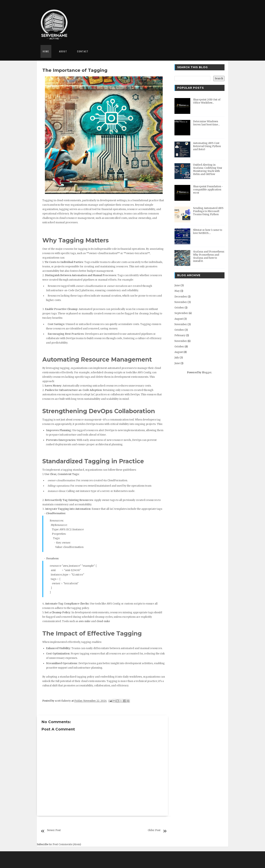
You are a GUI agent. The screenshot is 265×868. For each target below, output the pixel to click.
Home (46, 51)
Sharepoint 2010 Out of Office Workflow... (207, 101)
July (177, 358)
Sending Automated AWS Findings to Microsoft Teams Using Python (208, 211)
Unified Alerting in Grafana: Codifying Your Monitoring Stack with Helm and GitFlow (208, 169)
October (179, 308)
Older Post (154, 830)
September (181, 313)
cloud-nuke (103, 621)
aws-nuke (85, 621)
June (177, 285)
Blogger (207, 372)
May (177, 291)
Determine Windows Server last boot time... (206, 123)
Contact (83, 51)
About (63, 51)
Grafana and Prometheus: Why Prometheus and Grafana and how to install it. (209, 256)
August (179, 319)
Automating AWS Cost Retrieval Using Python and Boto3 (207, 146)
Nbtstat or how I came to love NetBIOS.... (208, 232)
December (181, 297)
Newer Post (54, 830)
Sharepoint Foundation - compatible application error (208, 190)
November (181, 302)
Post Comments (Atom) (67, 844)
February (180, 335)
